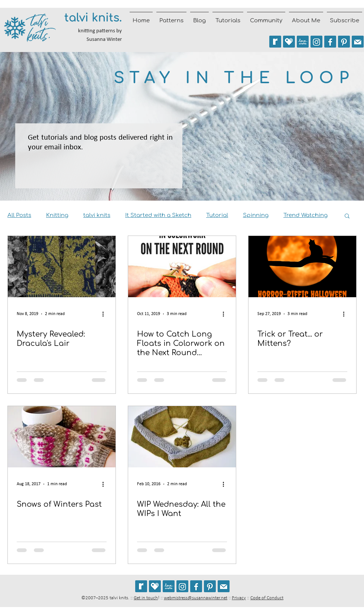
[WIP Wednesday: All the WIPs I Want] (182, 437)
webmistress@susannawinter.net (196, 598)
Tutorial (217, 215)
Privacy (239, 598)
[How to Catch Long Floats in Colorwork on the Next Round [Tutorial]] (182, 267)
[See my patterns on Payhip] (289, 42)
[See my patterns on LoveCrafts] (303, 42)
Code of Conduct (267, 598)
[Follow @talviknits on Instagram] (316, 42)
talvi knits (97, 215)
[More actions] (105, 314)
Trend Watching (305, 215)
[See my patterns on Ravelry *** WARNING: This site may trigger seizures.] (275, 42)
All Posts (19, 215)
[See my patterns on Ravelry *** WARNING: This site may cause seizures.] (141, 586)
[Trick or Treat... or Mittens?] (302, 267)
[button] (347, 216)
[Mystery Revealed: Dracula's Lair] (62, 267)
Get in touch (146, 598)
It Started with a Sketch (158, 215)
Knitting (57, 215)
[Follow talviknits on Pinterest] (344, 42)
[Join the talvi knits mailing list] (358, 42)
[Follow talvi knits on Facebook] (330, 42)
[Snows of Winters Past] (62, 437)
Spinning (256, 215)
